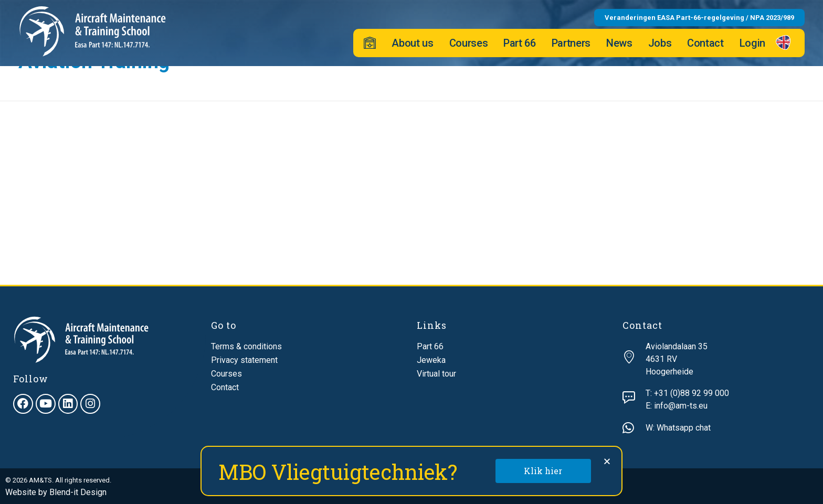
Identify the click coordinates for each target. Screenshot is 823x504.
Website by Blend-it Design (56, 492)
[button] (607, 461)
